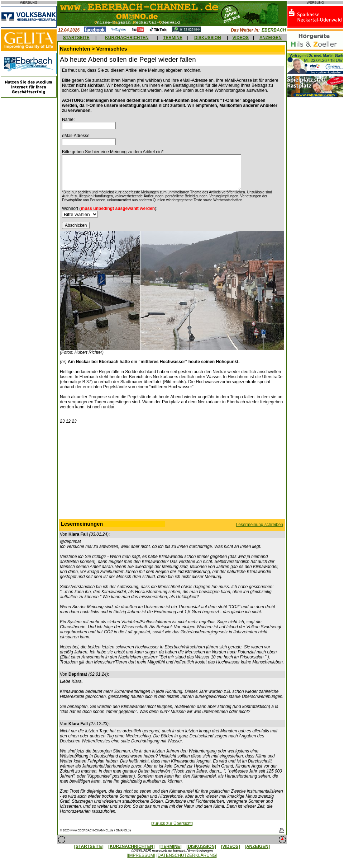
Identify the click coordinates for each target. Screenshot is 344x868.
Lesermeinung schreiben (260, 525)
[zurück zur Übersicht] (172, 824)
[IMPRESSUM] (141, 855)
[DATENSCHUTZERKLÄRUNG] (187, 855)
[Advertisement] (172, 473)
